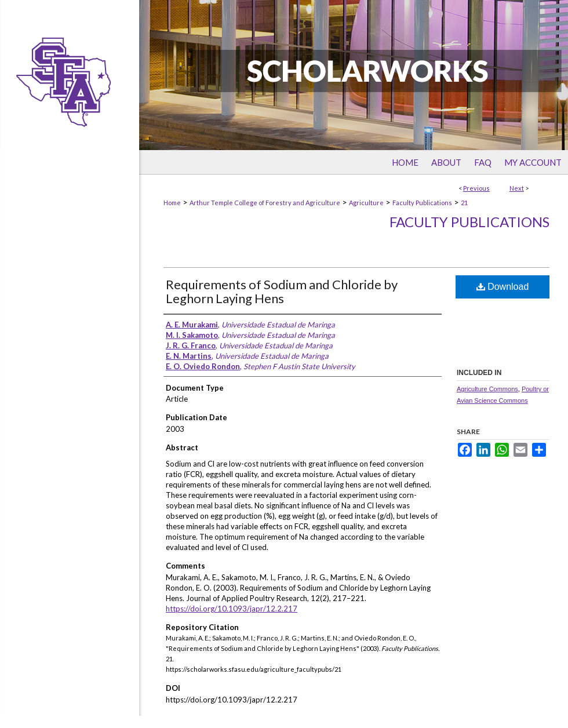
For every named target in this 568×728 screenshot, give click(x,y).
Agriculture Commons (487, 389)
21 (464, 203)
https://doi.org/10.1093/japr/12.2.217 (232, 609)
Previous (476, 188)
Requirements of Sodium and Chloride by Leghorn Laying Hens (282, 291)
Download (503, 287)
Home (172, 203)
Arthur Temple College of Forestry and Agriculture (265, 203)
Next (517, 188)
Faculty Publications (422, 203)
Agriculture (366, 203)
